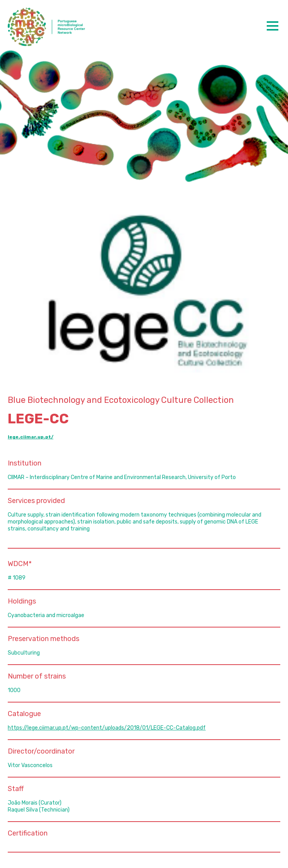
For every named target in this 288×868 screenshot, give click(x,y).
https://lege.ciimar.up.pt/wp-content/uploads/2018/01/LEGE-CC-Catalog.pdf (107, 728)
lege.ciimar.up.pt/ (31, 437)
